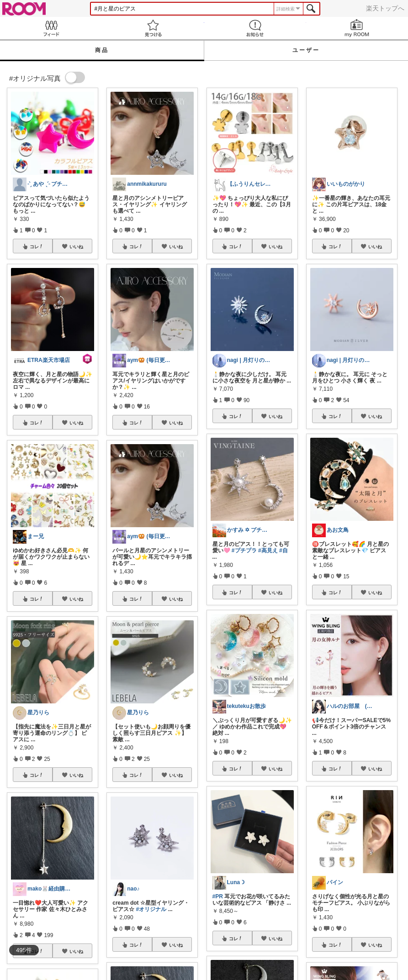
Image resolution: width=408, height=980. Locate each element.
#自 (283, 550)
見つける (153, 28)
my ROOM (357, 28)
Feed (51, 28)
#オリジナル (151, 909)
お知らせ (255, 28)
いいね (76, 246)
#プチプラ (244, 550)
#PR (218, 896)
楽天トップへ (385, 8)
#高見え (268, 550)
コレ (37, 246)
